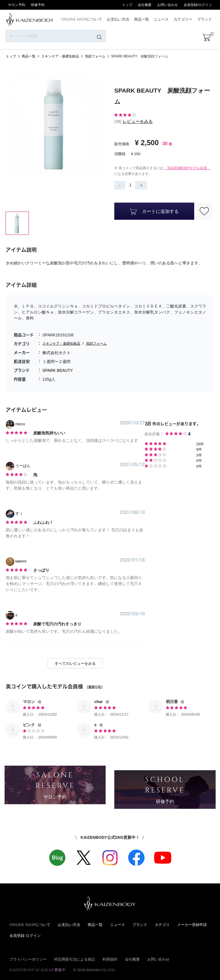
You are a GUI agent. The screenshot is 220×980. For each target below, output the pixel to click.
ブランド (205, 19)
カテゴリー (183, 19)
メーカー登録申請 (192, 925)
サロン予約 (17, 5)
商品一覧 (142, 19)
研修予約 (38, 5)
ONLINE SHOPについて (81, 19)
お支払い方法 (118, 19)
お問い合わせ (168, 5)
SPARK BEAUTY (58, 370)
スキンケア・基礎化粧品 (60, 56)
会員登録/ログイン (198, 5)
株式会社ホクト (56, 353)
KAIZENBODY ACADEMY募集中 (38, 970)
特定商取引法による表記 (75, 959)
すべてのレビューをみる (75, 663)
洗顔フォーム (95, 56)
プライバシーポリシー (28, 959)
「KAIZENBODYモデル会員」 (187, 168)
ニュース (161, 19)
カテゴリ (162, 925)
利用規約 (110, 959)
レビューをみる (138, 121)
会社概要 (145, 5)
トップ (127, 5)
